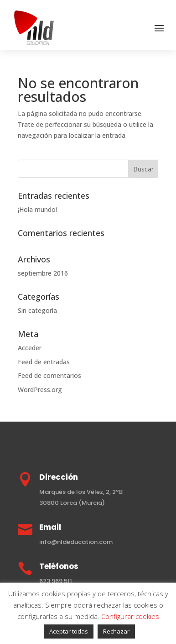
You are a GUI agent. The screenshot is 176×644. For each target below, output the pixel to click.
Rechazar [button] (116, 631)
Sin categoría (37, 310)
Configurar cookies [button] (130, 616)
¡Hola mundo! (37, 209)
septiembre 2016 (43, 273)
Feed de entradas (44, 362)
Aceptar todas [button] (69, 631)
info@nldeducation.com (76, 542)
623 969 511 (56, 581)
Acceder (30, 348)
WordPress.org (40, 390)
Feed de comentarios (49, 375)
